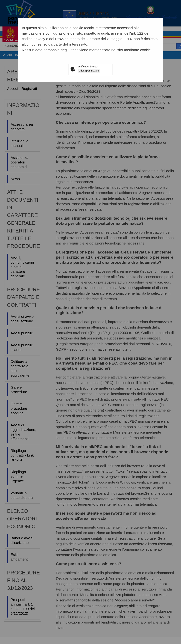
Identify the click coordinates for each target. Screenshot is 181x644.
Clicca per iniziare (89, 71)
